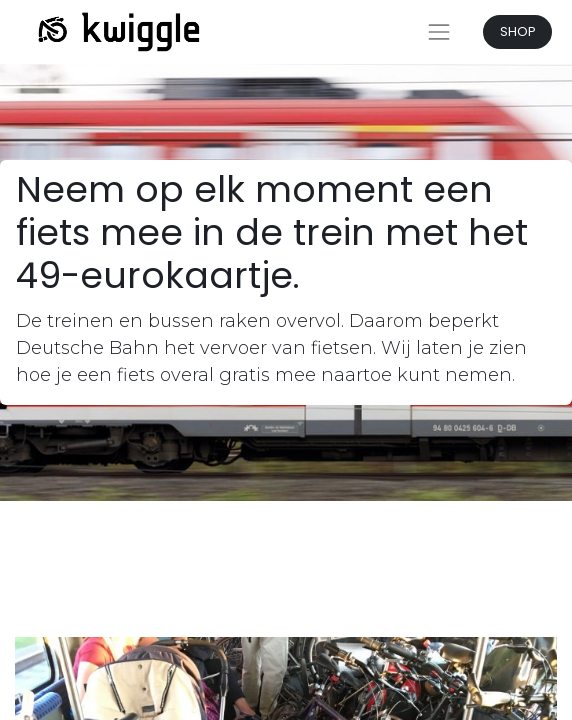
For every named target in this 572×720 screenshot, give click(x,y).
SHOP (518, 31)
